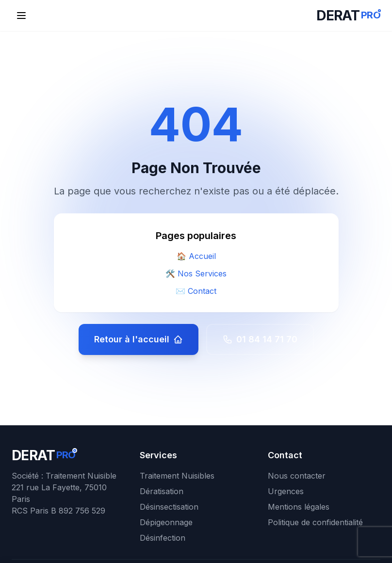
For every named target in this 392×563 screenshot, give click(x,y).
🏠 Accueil (196, 256)
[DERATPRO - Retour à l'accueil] (348, 16)
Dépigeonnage (166, 522)
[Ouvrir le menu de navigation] (21, 16)
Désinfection (163, 538)
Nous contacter (297, 476)
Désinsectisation (169, 507)
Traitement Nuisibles (177, 476)
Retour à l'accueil (139, 339)
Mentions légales (299, 507)
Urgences (286, 491)
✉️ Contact (196, 291)
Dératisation (162, 491)
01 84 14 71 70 (260, 339)
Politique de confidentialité (315, 522)
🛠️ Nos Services (196, 273)
